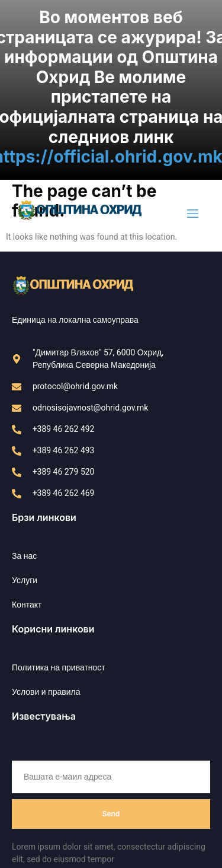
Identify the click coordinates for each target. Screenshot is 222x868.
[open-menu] (192, 204)
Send (111, 804)
